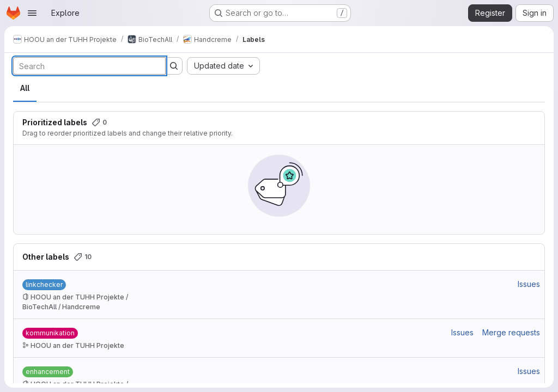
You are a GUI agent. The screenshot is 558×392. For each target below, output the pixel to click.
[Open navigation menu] (32, 13)
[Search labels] (89, 66)
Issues (529, 284)
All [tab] (25, 88)
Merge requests (511, 332)
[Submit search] (174, 66)
